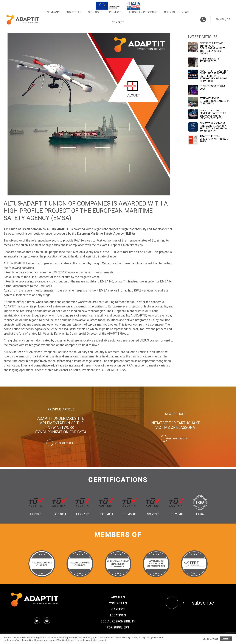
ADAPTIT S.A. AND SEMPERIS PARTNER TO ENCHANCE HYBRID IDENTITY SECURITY (213, 114)
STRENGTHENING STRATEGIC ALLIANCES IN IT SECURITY (215, 101)
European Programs (143, 12)
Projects (116, 12)
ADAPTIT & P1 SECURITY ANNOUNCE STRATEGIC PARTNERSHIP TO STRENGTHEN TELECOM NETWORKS (214, 76)
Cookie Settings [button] (210, 639)
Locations (118, 615)
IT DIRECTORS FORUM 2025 (212, 87)
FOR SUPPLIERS (118, 627)
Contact (118, 22)
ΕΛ (223, 19)
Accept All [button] (226, 639)
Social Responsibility (118, 621)
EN (218, 19)
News (185, 12)
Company (53, 12)
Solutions (95, 12)
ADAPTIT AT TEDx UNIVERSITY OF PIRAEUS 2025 (214, 139)
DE (228, 19)
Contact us (118, 603)
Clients (169, 12)
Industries (74, 12)
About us (118, 597)
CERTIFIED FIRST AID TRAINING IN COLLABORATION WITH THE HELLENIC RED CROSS (213, 48)
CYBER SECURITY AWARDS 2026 (210, 60)
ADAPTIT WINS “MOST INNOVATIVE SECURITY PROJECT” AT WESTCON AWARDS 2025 (214, 127)
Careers (118, 609)
